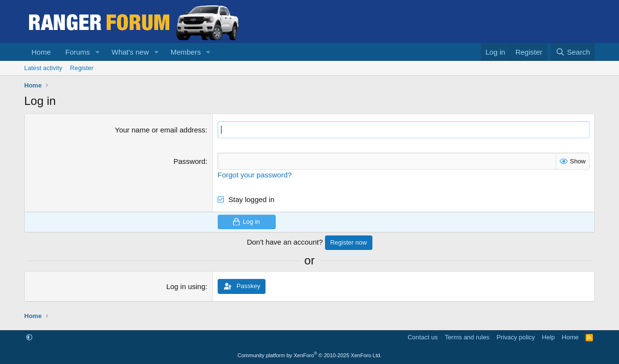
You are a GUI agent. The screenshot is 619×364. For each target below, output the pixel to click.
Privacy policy (516, 337)
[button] (98, 52)
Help (549, 337)
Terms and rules (467, 337)
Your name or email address (160, 130)
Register (82, 68)
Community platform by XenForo (309, 355)
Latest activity (43, 68)
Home (41, 52)
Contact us (423, 337)
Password (190, 161)
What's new (130, 52)
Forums (78, 52)
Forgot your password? (255, 175)
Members (186, 52)
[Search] (573, 52)
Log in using (186, 286)
